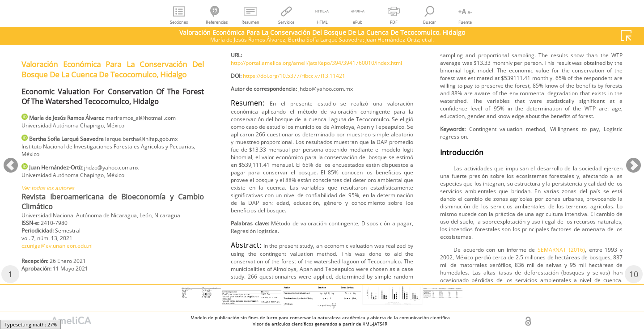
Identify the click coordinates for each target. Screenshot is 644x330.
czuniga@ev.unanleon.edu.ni (274, 56)
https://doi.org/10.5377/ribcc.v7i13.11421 (307, 128)
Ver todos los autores (53, 213)
